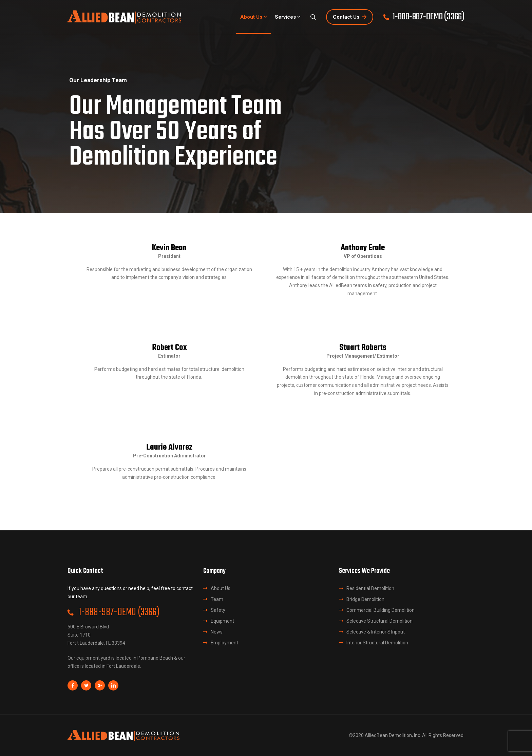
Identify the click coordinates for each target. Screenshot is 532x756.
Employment (224, 643)
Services (285, 17)
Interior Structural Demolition (377, 643)
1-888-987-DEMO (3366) (113, 612)
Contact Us (350, 17)
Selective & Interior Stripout (376, 632)
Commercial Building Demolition (381, 610)
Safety (218, 610)
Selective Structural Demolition (379, 621)
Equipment (222, 621)
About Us (251, 17)
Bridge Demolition (365, 599)
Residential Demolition (370, 588)
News (217, 632)
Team (217, 599)
